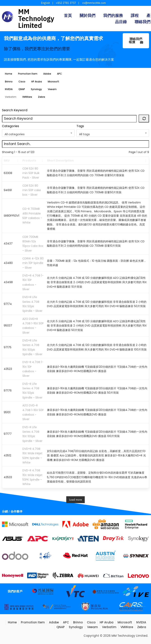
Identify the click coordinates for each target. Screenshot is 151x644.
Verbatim (11, 97)
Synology (36, 89)
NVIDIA (9, 89)
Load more (75, 500)
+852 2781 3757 (66, 3)
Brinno (9, 82)
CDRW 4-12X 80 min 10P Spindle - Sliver (33, 263)
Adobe (47, 74)
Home (9, 74)
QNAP (22, 89)
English (46, 3)
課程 (135, 16)
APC (59, 74)
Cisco (22, 82)
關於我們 (87, 16)
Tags (80, 126)
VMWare (27, 97)
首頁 (68, 16)
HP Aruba (37, 82)
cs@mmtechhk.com (94, 3)
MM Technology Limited (36, 18)
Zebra (41, 97)
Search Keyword (15, 110)
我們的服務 (113, 16)
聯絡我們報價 (136, 41)
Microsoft (53, 82)
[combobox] (38, 133)
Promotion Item (28, 74)
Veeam (52, 89)
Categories (11, 126)
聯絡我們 (143, 22)
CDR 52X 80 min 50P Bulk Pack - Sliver (31, 173)
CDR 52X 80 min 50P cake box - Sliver (32, 190)
